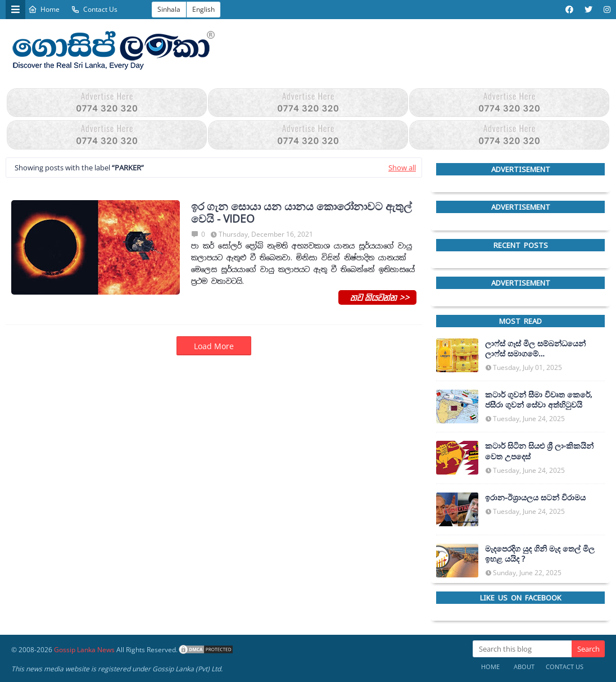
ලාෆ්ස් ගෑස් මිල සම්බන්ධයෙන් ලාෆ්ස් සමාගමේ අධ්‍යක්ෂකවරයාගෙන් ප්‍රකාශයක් (539, 349)
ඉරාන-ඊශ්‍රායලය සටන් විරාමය (535, 498)
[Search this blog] (522, 649)
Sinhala (169, 9)
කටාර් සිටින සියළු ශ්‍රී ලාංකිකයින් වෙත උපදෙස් (539, 451)
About (524, 667)
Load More (214, 346)
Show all (402, 168)
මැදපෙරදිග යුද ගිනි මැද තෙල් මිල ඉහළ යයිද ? (540, 554)
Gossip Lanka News (84, 650)
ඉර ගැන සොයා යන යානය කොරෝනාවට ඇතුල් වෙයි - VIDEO (302, 213)
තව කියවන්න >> (377, 297)
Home (44, 9)
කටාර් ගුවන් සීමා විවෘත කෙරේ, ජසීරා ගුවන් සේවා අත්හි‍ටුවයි (539, 400)
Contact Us (94, 9)
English (203, 9)
